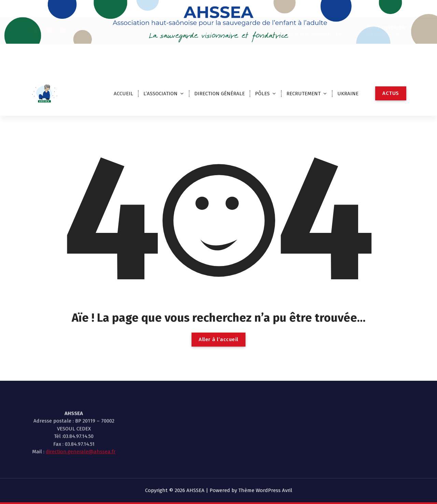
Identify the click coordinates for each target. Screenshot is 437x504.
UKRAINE (348, 94)
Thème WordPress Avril (265, 490)
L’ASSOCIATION (160, 94)
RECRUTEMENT (304, 94)
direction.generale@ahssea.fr (81, 438)
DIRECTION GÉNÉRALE (220, 94)
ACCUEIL (123, 94)
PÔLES (262, 94)
